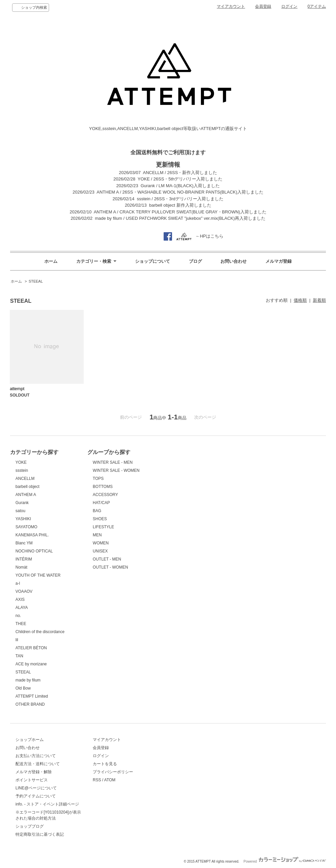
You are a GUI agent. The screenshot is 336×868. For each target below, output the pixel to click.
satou (20, 511)
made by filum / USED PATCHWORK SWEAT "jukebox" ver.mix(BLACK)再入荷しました (180, 218)
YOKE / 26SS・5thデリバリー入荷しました (180, 179)
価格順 (300, 300)
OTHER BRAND (30, 704)
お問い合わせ (234, 261)
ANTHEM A (26, 495)
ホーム (51, 261)
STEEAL (36, 281)
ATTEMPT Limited (32, 696)
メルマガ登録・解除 (34, 772)
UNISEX (100, 551)
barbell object (27, 487)
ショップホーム (30, 740)
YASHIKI (23, 519)
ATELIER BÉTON (31, 648)
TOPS (98, 479)
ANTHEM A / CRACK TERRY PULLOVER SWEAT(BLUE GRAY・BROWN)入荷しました (180, 212)
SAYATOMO (26, 527)
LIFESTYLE (103, 527)
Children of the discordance (40, 632)
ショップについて (153, 261)
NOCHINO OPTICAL (34, 551)
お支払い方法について (36, 756)
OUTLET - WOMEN (110, 567)
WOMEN (101, 543)
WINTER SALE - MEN (113, 462)
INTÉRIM (24, 559)
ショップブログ (30, 826)
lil (17, 640)
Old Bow (23, 688)
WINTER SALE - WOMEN (116, 470)
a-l (18, 583)
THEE (21, 624)
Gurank (22, 503)
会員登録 (263, 6)
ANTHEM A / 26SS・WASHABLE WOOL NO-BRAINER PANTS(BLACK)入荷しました (180, 192)
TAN (19, 656)
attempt (17, 389)
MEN (97, 535)
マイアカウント (231, 6)
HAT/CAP (101, 503)
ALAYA (22, 608)
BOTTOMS (103, 487)
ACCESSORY (105, 495)
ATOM (110, 780)
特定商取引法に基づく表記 (40, 834)
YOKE (21, 462)
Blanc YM (24, 543)
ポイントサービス (32, 780)
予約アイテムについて (36, 796)
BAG (97, 511)
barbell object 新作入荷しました (180, 205)
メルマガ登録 (279, 261)
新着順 (319, 300)
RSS (97, 780)
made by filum (28, 680)
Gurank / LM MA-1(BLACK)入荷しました (180, 186)
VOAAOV (24, 591)
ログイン (289, 6)
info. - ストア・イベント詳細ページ (47, 804)
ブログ (195, 261)
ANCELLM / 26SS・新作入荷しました (180, 173)
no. (18, 616)
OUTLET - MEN (107, 559)
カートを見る (105, 764)
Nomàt (21, 567)
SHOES (100, 519)
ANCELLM (25, 479)
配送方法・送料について (38, 764)
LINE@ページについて (36, 788)
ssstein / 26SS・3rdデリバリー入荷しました (180, 199)
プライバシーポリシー (113, 772)
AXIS (20, 600)
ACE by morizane (31, 664)
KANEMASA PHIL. (32, 535)
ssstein (22, 470)
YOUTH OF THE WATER (38, 575)
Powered (285, 861)
